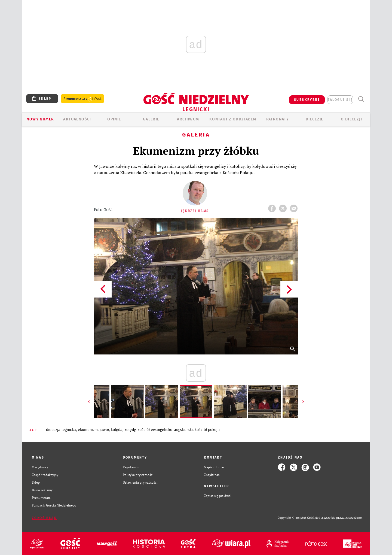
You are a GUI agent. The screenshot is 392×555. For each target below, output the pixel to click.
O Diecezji (351, 119)
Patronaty (278, 119)
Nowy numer (40, 119)
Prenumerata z (82, 99)
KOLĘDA (117, 430)
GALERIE (151, 119)
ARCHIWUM (188, 119)
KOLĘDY (130, 430)
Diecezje (315, 119)
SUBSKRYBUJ (307, 100)
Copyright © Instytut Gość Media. (301, 518)
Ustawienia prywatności (140, 482)
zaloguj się (340, 100)
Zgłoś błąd (44, 518)
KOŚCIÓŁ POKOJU (207, 430)
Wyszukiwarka (361, 99)
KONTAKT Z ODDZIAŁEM (233, 119)
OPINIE (114, 119)
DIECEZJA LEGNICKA (61, 430)
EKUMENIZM (88, 430)
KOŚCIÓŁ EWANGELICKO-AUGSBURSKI (165, 430)
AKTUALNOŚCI (77, 119)
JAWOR (104, 430)
